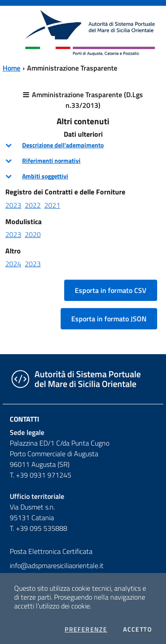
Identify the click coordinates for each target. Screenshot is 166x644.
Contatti (25, 419)
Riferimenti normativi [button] (51, 161)
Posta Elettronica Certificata (51, 551)
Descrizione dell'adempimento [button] (63, 145)
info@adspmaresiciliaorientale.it (57, 565)
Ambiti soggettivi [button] (45, 176)
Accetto (137, 629)
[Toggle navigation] (15, 32)
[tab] (83, 145)
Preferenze (86, 629)
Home (12, 68)
